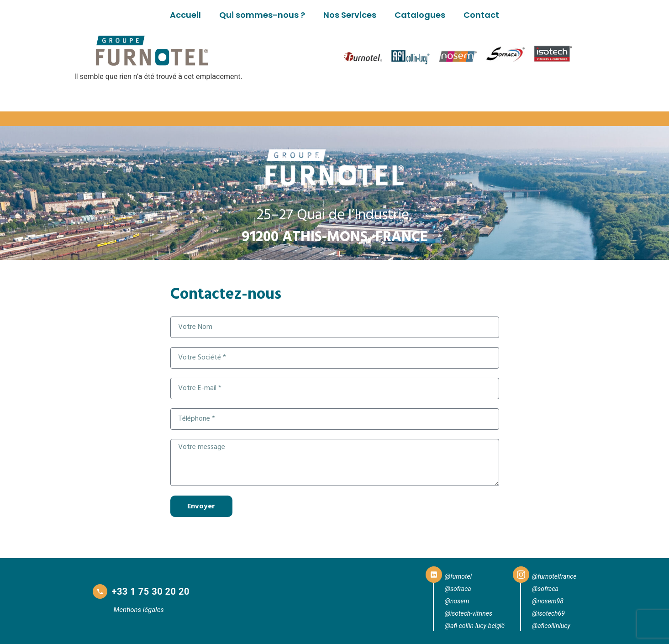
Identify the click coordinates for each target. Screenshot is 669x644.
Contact (481, 15)
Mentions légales (139, 610)
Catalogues (420, 15)
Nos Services (350, 15)
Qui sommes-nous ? (262, 15)
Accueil (185, 15)
